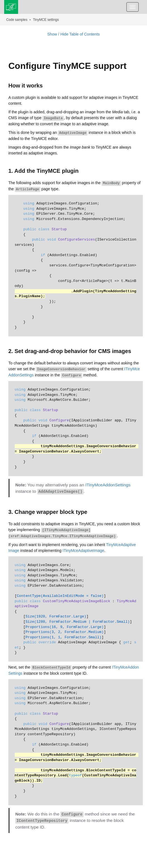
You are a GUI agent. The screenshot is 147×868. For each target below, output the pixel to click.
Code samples (17, 20)
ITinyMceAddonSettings (108, 485)
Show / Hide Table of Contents (73, 34)
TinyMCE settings (46, 20)
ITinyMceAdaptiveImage (84, 551)
